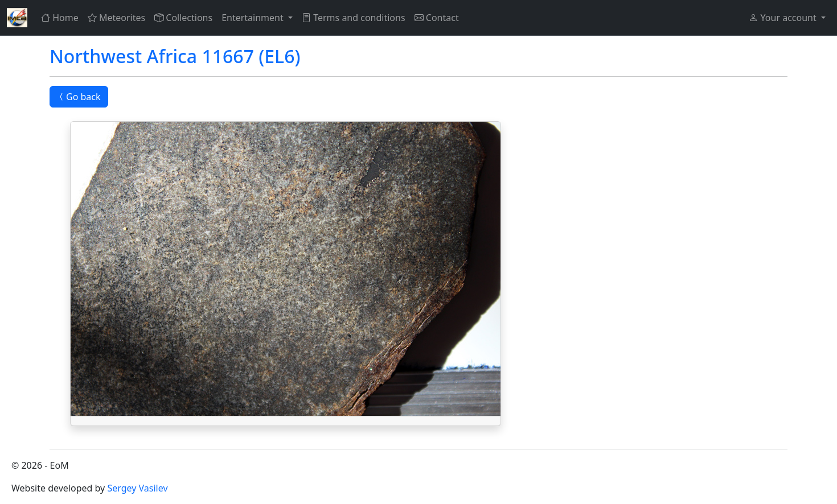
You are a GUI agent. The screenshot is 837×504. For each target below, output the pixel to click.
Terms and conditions (354, 18)
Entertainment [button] (254, 18)
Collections (183, 18)
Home (60, 18)
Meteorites (116, 18)
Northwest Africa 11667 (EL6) (175, 56)
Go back (79, 97)
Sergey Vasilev (137, 488)
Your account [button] (783, 18)
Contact (437, 18)
